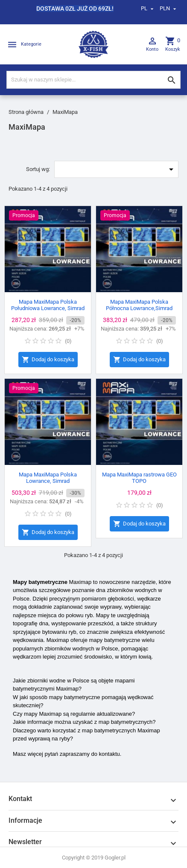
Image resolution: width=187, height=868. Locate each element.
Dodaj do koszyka (48, 360)
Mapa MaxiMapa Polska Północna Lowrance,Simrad (139, 305)
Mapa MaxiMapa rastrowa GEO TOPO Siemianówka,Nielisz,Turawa (139, 481)
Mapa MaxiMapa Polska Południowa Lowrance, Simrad (48, 305)
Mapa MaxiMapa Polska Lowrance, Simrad (48, 478)
